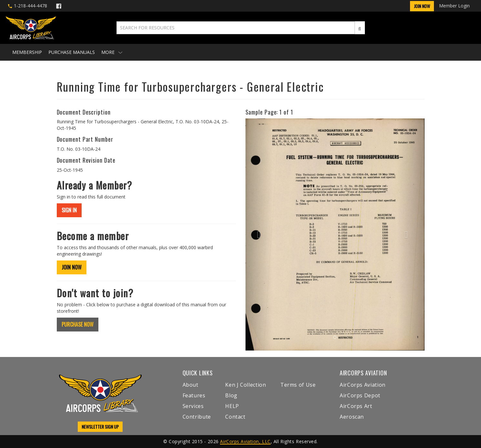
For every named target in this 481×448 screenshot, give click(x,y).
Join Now (422, 6)
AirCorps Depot (360, 395)
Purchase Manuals (72, 52)
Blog (231, 395)
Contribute (197, 417)
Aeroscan (352, 417)
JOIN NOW (72, 267)
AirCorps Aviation (363, 385)
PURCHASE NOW (78, 324)
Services (193, 406)
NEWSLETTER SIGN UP (100, 427)
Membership (27, 52)
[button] (259, 234)
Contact (235, 417)
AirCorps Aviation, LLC (245, 441)
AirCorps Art (356, 406)
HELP (232, 406)
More (112, 52)
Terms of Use (298, 385)
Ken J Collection (246, 385)
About (190, 385)
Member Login (454, 6)
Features (194, 395)
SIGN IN (69, 210)
